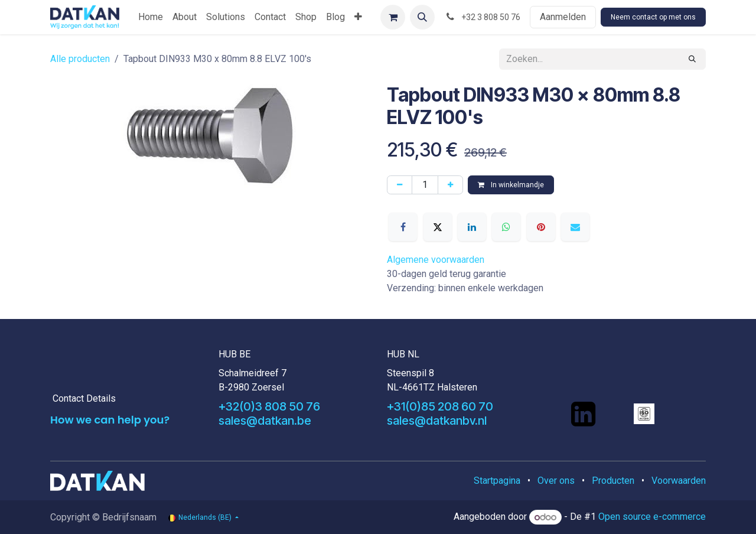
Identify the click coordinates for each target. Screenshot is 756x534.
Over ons (556, 481)
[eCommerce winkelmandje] (393, 17)
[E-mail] (575, 227)
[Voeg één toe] (450, 185)
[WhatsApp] (506, 227)
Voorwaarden (679, 481)
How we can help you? (110, 420)
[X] (438, 227)
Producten (613, 481)
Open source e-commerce (652, 517)
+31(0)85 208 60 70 (440, 406)
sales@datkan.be (265, 421)
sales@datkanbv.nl (437, 421)
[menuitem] (151, 17)
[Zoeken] (692, 59)
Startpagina (497, 481)
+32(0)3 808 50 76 (269, 406)
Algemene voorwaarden (436, 260)
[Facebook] (403, 227)
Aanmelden (563, 17)
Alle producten (80, 59)
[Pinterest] (541, 227)
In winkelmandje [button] (511, 185)
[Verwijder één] (400, 185)
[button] (422, 17)
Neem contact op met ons (653, 17)
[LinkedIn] (472, 227)
